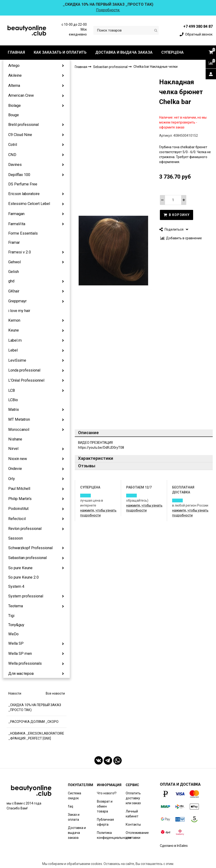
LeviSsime (17, 360)
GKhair (14, 291)
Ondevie (15, 469)
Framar (14, 242)
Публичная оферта (105, 822)
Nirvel (13, 449)
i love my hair (19, 311)
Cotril (13, 145)
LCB (12, 390)
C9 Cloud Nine (20, 135)
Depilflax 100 (19, 175)
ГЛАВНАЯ (16, 52)
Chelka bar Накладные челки (156, 67)
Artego (14, 66)
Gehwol (15, 262)
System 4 (16, 586)
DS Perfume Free (23, 184)
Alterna (14, 86)
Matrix (14, 410)
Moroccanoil (19, 430)
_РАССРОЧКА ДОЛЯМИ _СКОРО (33, 722)
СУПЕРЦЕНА (172, 52)
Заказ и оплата (74, 817)
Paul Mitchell (19, 489)
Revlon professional (25, 529)
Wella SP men (20, 654)
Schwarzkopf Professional (30, 548)
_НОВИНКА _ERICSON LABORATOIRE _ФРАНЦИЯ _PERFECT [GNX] (36, 736)
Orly (12, 479)
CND (12, 155)
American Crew (21, 95)
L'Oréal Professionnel (26, 380)
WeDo (13, 634)
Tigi (11, 616)
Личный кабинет (132, 814)
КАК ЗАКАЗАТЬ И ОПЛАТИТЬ (60, 52)
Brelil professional (23, 125)
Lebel (13, 350)
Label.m (15, 340)
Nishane (15, 439)
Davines (15, 165)
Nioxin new (18, 459)
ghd (11, 281)
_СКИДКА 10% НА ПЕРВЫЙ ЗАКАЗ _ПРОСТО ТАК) (35, 707)
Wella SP (16, 643)
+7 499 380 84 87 (198, 26)
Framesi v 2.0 (20, 252)
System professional (26, 596)
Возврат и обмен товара (105, 806)
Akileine (15, 75)
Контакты (133, 824)
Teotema (16, 606)
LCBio (13, 400)
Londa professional (24, 370)
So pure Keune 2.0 (23, 577)
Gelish (14, 272)
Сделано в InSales (174, 846)
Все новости (55, 693)
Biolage (15, 106)
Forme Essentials (23, 233)
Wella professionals (25, 663)
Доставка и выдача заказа (77, 833)
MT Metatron (19, 419)
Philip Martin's (20, 499)
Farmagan (16, 214)
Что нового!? (107, 793)
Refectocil (17, 519)
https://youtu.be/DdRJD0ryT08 (101, 448)
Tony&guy (16, 625)
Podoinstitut (18, 509)
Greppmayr (17, 301)
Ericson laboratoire (24, 194)
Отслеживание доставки (137, 835)
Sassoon (16, 538)
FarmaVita (17, 224)
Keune (14, 330)
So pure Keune (20, 568)
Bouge (14, 115)
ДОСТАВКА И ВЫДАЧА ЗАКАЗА (124, 52)
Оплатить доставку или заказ (133, 798)
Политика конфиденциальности (114, 835)
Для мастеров (21, 674)
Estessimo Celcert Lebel (29, 204)
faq (71, 806)
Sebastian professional (27, 558)
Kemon (14, 320)
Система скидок (75, 796)
